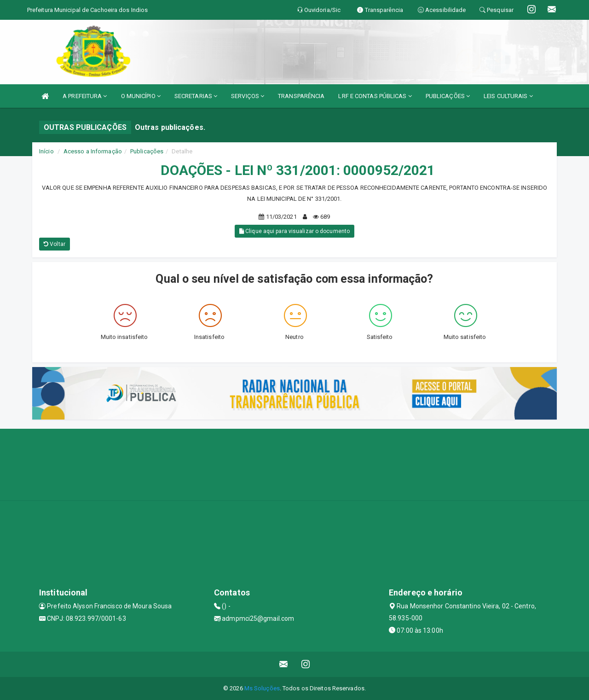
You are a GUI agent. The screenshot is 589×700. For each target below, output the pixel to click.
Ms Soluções (262, 688)
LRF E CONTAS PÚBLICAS (375, 96)
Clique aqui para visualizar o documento (294, 231)
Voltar (55, 244)
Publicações (147, 151)
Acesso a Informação (93, 151)
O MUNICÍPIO (141, 96)
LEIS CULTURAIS (508, 96)
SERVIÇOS (248, 96)
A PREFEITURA (85, 96)
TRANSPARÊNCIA (301, 96)
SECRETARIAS (196, 96)
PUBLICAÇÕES (448, 96)
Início (46, 151)
